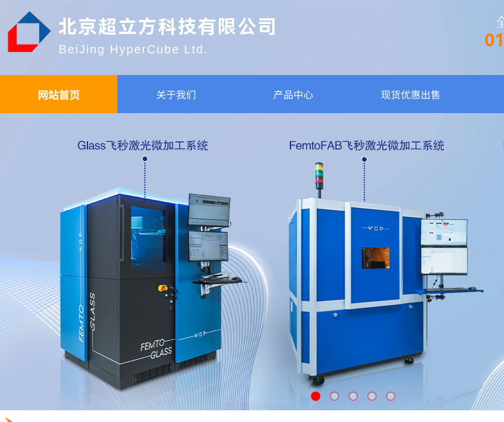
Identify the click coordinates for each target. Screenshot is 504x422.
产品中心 (293, 94)
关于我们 (176, 94)
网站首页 (59, 94)
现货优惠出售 (411, 94)
